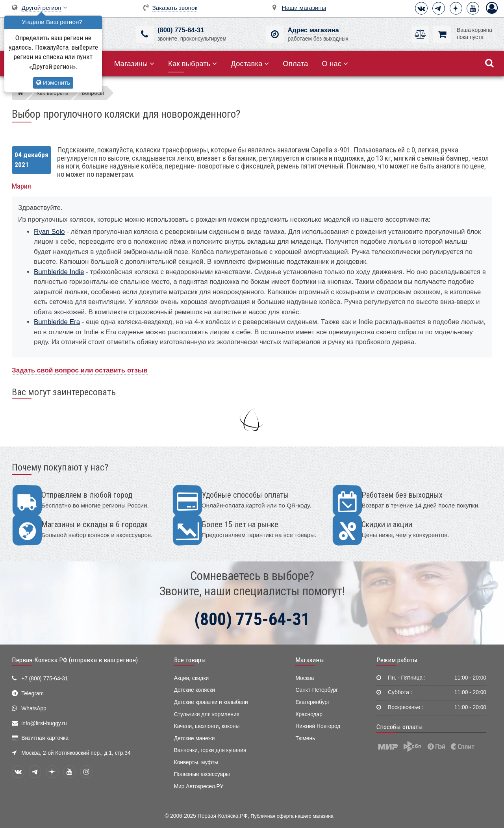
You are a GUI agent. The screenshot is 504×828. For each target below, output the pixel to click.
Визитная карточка (45, 738)
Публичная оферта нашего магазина (292, 816)
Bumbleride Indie (59, 272)
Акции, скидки (191, 678)
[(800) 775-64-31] (145, 34)
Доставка (250, 64)
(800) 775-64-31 (181, 30)
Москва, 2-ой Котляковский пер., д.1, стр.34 (76, 753)
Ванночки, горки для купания (210, 750)
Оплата (295, 64)
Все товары (190, 660)
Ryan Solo (49, 232)
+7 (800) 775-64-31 (44, 679)
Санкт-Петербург (317, 690)
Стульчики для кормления (207, 714)
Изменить (53, 82)
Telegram (32, 694)
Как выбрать (193, 64)
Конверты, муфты (196, 762)
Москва (305, 678)
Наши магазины (304, 8)
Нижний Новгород (318, 726)
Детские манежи (195, 738)
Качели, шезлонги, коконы (207, 726)
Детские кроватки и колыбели (211, 702)
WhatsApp (34, 709)
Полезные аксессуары (202, 774)
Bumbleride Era (57, 322)
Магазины (134, 64)
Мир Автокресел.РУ (199, 786)
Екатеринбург (312, 702)
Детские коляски (195, 690)
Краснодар (309, 714)
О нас (335, 64)
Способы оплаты (400, 727)
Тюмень (305, 738)
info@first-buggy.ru (44, 723)
